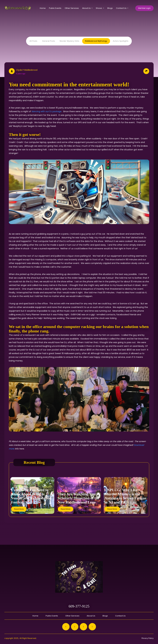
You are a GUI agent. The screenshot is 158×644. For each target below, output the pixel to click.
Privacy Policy (148, 638)
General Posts (49, 41)
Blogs (110, 8)
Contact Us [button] (121, 8)
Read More (19, 509)
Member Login (144, 8)
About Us (91, 616)
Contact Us (120, 616)
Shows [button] (99, 8)
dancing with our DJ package (47, 111)
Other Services (72, 8)
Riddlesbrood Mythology (96, 41)
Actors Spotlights (121, 41)
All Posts (33, 41)
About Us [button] (87, 8)
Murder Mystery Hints (69, 41)
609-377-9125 (79, 606)
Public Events (55, 8)
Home (43, 8)
